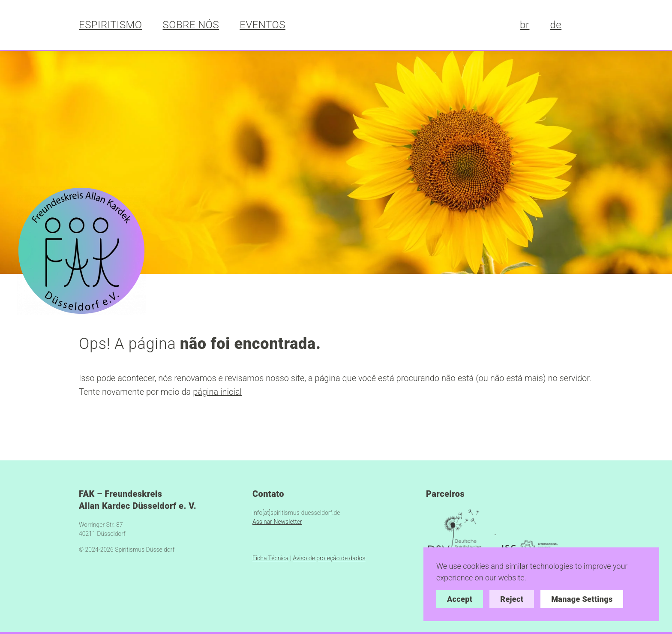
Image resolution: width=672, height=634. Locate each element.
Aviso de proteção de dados (329, 558)
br (525, 25)
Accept (460, 599)
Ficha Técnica (270, 558)
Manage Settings (582, 599)
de (556, 25)
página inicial (217, 392)
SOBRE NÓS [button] (191, 25)
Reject (512, 599)
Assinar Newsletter (277, 522)
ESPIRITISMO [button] (111, 25)
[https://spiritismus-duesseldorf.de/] (81, 250)
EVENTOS (262, 25)
